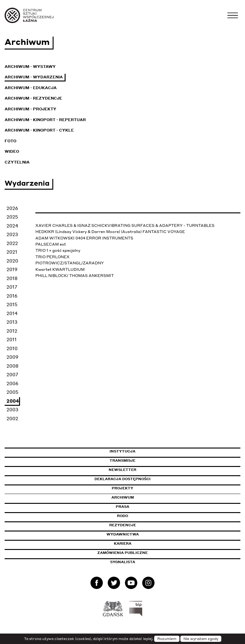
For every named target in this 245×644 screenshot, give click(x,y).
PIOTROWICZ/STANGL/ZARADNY (70, 263)
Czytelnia (17, 162)
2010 (12, 348)
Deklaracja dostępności (122, 479)
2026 (12, 208)
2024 (12, 226)
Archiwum (123, 497)
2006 (12, 383)
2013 (12, 322)
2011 (12, 339)
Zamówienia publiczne (136, 553)
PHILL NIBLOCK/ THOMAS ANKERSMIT (75, 276)
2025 (12, 217)
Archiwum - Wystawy (30, 67)
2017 (12, 287)
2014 (12, 313)
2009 (12, 357)
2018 (12, 278)
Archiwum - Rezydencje (33, 98)
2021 (12, 252)
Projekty (122, 488)
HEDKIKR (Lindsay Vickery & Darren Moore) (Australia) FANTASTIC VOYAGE (110, 232)
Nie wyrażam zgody (201, 639)
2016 (12, 296)
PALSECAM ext (51, 244)
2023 (12, 234)
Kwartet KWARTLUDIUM (60, 269)
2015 (12, 304)
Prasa (122, 507)
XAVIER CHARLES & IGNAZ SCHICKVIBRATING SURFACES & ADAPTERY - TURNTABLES (125, 225)
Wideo (12, 151)
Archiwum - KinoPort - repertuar (45, 120)
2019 (12, 269)
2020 (12, 261)
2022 (12, 243)
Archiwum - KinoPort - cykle (39, 130)
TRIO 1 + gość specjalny (58, 250)
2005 (12, 392)
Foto (10, 141)
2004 (13, 401)
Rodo (122, 516)
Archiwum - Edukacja (31, 88)
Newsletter (122, 470)
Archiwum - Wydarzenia (34, 77)
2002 (12, 418)
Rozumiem (167, 639)
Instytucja (122, 451)
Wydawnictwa (123, 534)
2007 (12, 374)
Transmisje (149, 460)
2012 (12, 331)
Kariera (123, 543)
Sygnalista (123, 562)
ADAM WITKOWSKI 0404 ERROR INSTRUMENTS (84, 238)
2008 (12, 366)
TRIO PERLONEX (52, 257)
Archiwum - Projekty (30, 109)
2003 (12, 409)
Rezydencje (123, 525)
